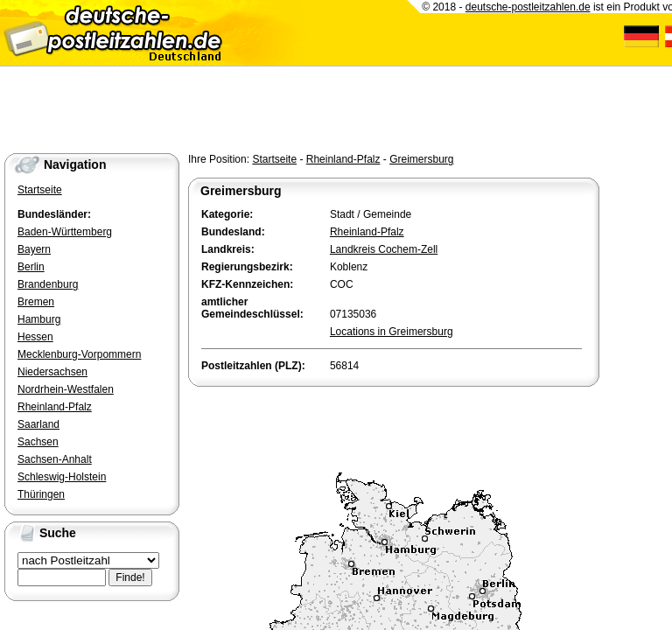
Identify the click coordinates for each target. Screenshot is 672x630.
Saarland (38, 424)
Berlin (31, 267)
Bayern (34, 249)
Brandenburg (48, 284)
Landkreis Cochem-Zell (384, 249)
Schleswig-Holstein (62, 477)
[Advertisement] (393, 425)
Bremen (36, 302)
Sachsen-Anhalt (55, 459)
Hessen (35, 337)
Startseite (274, 159)
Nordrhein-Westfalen (66, 389)
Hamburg (39, 319)
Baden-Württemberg (65, 232)
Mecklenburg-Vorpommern (79, 354)
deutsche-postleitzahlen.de (528, 7)
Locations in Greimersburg (392, 332)
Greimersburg (421, 159)
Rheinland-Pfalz (343, 159)
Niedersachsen (52, 372)
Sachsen (38, 442)
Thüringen (41, 494)
